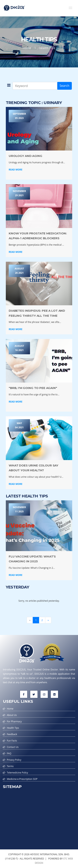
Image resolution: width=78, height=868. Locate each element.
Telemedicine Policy (17, 773)
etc (65, 859)
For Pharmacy (14, 721)
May (19, 426)
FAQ (9, 753)
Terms (10, 766)
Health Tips (13, 728)
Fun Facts (12, 741)
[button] (70, 8)
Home (27, 48)
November (19, 194)
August (19, 271)
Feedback (12, 734)
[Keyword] (35, 86)
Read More (15, 170)
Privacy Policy (14, 760)
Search (65, 86)
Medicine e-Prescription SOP (22, 779)
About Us (12, 715)
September (19, 116)
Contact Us (13, 747)
